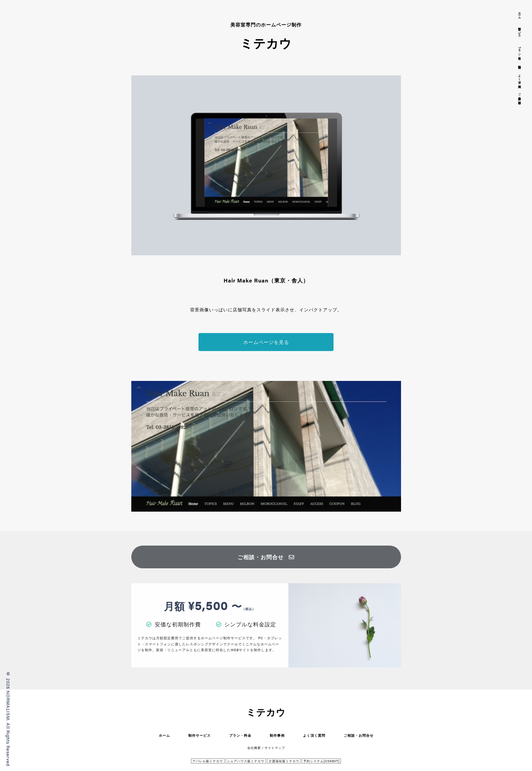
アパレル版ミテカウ (208, 761)
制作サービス (199, 735)
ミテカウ (266, 712)
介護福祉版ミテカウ (284, 761)
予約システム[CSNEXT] (321, 761)
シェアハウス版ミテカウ (246, 761)
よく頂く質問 (314, 735)
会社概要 (254, 748)
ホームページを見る (266, 342)
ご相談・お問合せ (266, 557)
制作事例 (277, 735)
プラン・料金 (240, 735)
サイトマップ (275, 748)
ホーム (164, 735)
